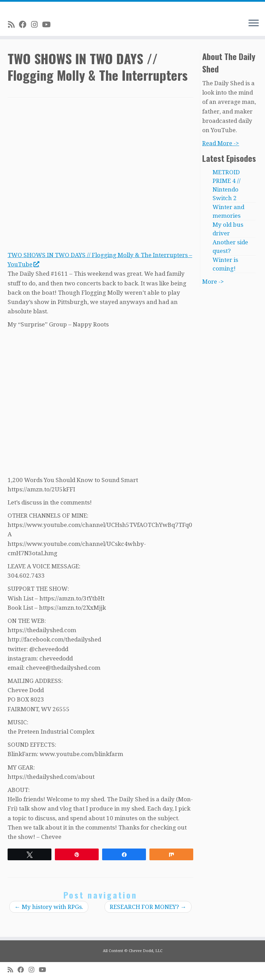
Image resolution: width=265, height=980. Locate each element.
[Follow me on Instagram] (37, 24)
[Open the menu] (254, 23)
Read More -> (221, 143)
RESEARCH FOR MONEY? (148, 907)
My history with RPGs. (49, 907)
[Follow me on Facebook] (25, 24)
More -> (213, 282)
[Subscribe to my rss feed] (13, 24)
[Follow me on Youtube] (49, 24)
